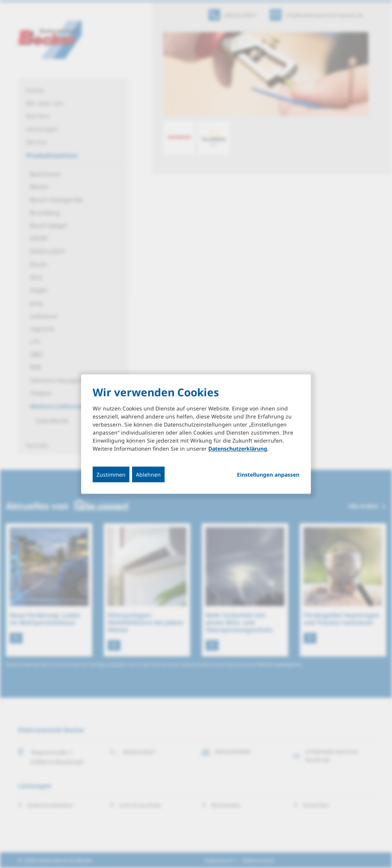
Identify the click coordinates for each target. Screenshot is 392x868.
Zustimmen (111, 475)
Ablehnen (148, 475)
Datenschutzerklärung (238, 449)
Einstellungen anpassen (268, 475)
